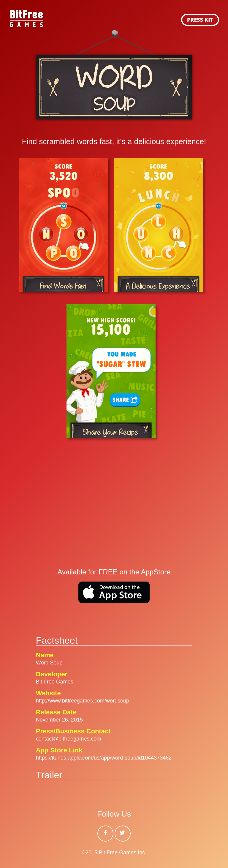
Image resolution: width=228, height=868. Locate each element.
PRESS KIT (200, 20)
